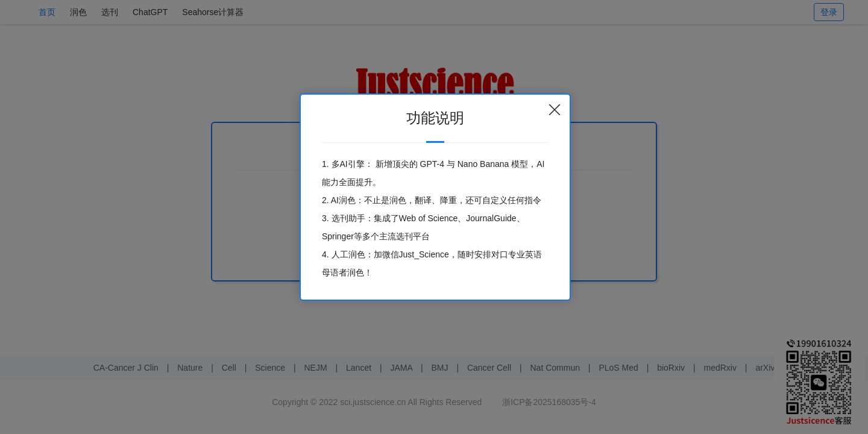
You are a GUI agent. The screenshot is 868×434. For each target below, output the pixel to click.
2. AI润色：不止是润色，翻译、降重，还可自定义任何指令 (432, 200)
